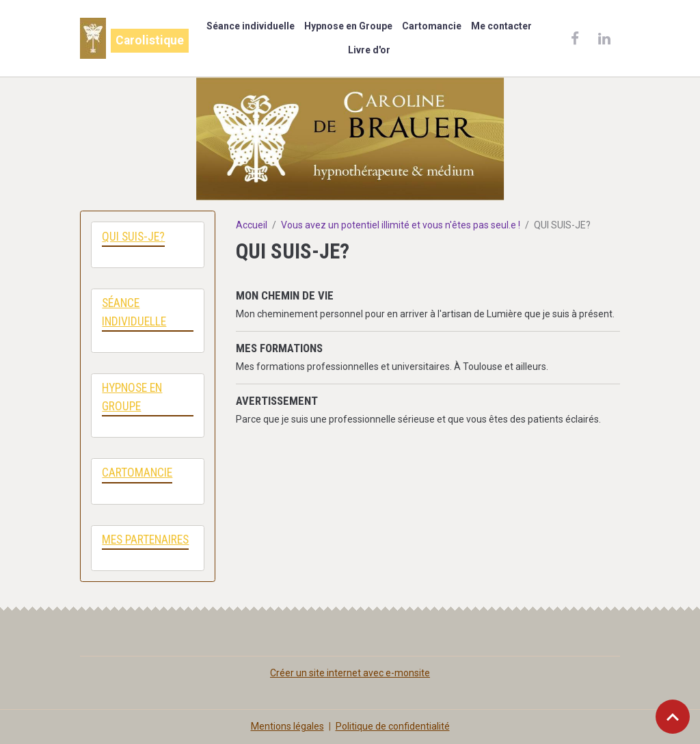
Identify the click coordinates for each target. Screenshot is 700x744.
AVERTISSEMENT (277, 401)
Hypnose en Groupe (348, 26)
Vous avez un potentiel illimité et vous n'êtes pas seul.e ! (401, 225)
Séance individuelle (251, 26)
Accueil (252, 225)
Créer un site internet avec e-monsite (350, 673)
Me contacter (501, 26)
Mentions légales (287, 726)
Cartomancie (432, 26)
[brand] (131, 38)
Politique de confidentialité (393, 726)
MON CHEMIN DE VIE (285, 295)
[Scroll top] (673, 717)
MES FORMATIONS (279, 348)
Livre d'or (369, 50)
